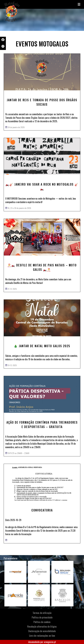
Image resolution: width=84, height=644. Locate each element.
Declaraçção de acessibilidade (42, 631)
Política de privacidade (42, 617)
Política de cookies (42, 622)
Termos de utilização (42, 613)
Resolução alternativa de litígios (42, 627)
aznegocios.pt (50, 642)
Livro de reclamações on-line (42, 636)
